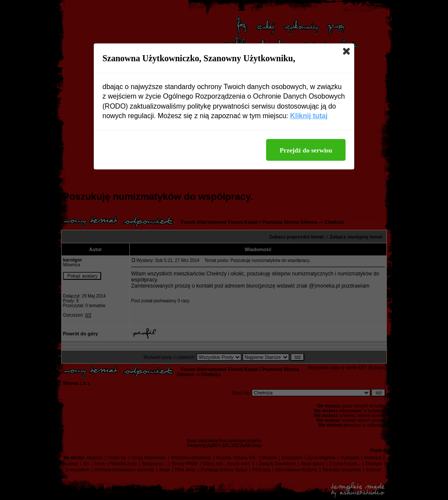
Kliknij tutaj (309, 116)
